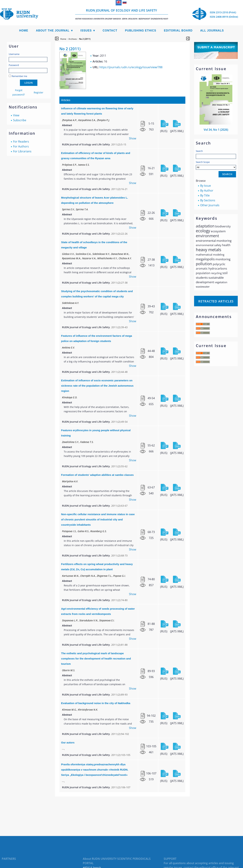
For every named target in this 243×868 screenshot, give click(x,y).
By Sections (208, 200)
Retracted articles (216, 301)
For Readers (21, 142)
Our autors (68, 742)
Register (39, 92)
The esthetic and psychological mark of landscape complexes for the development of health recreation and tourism (96, 659)
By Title (205, 195)
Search (199, 151)
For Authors (21, 146)
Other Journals (210, 205)
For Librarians (22, 151)
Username (14, 54)
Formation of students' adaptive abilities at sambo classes (97, 475)
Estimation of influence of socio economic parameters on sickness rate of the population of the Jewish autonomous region (97, 386)
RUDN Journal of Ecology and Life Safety (122, 14)
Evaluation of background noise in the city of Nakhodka (96, 703)
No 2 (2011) (85, 39)
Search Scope (216, 165)
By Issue (206, 186)
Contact (110, 31)
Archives (73, 39)
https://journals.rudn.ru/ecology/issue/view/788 (131, 67)
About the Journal (53, 31)
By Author (207, 190)
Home (24, 31)
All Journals (212, 31)
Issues (86, 31)
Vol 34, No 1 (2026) (216, 130)
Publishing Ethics (141, 31)
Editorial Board (178, 31)
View (16, 115)
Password (14, 65)
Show (133, 138)
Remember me (19, 76)
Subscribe (20, 120)
